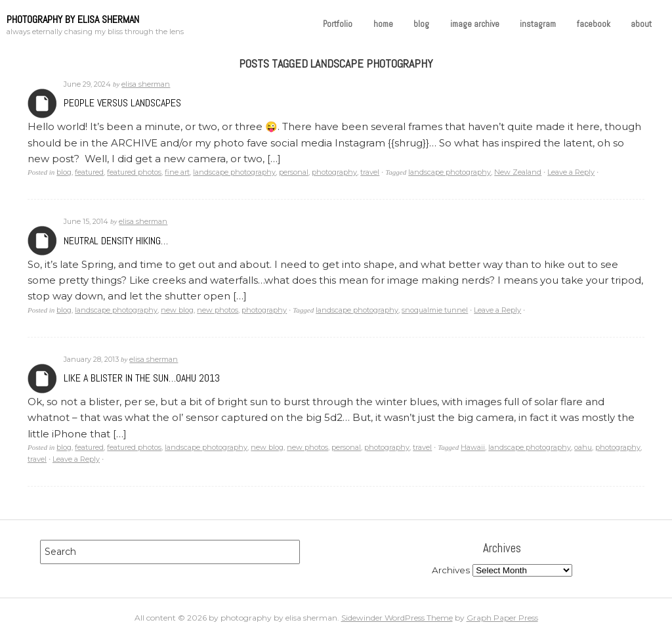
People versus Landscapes (122, 103)
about (641, 24)
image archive (475, 24)
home (383, 24)
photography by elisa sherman (73, 19)
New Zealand (518, 172)
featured (89, 172)
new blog (177, 310)
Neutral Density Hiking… (116, 241)
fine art (177, 172)
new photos (218, 310)
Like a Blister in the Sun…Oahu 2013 (142, 378)
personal (294, 172)
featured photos (134, 172)
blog (421, 24)
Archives (42, 103)
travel (370, 172)
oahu (583, 447)
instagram (538, 24)
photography (334, 172)
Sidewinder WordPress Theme (397, 618)
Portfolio (338, 24)
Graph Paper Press (502, 618)
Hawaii (473, 447)
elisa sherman (146, 84)
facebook (594, 24)
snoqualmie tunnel (435, 310)
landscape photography (234, 172)
